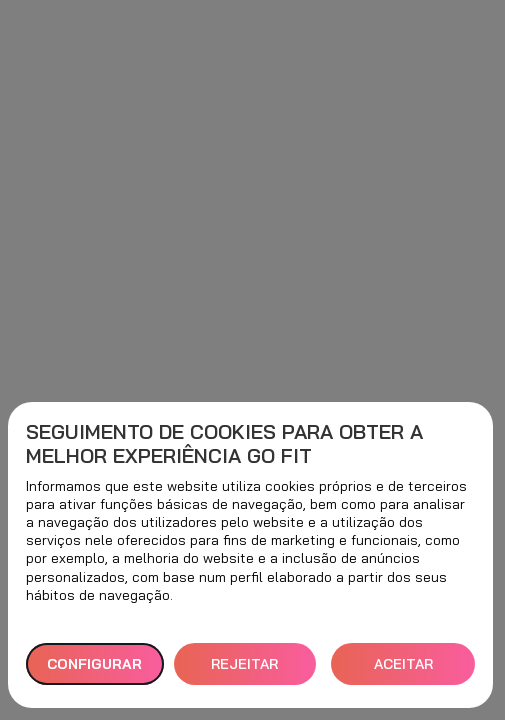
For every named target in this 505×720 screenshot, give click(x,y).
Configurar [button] (94, 664)
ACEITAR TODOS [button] (403, 670)
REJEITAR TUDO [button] (244, 670)
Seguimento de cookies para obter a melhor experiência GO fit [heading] (224, 444)
